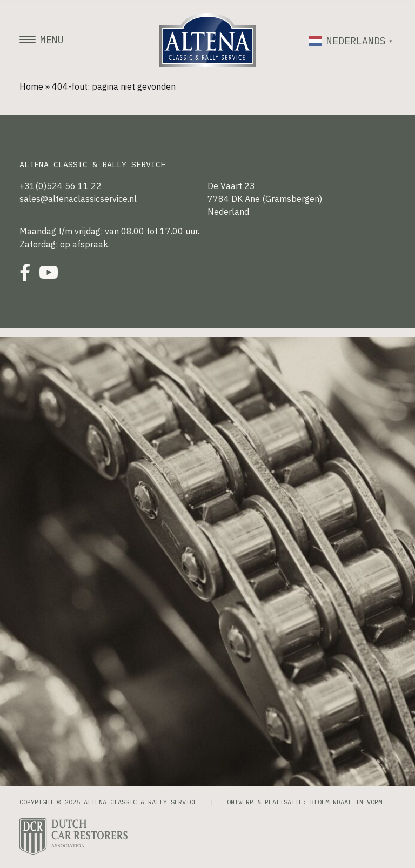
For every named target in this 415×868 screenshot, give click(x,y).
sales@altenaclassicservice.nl (78, 199)
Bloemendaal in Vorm (346, 802)
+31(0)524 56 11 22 (61, 186)
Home (31, 86)
